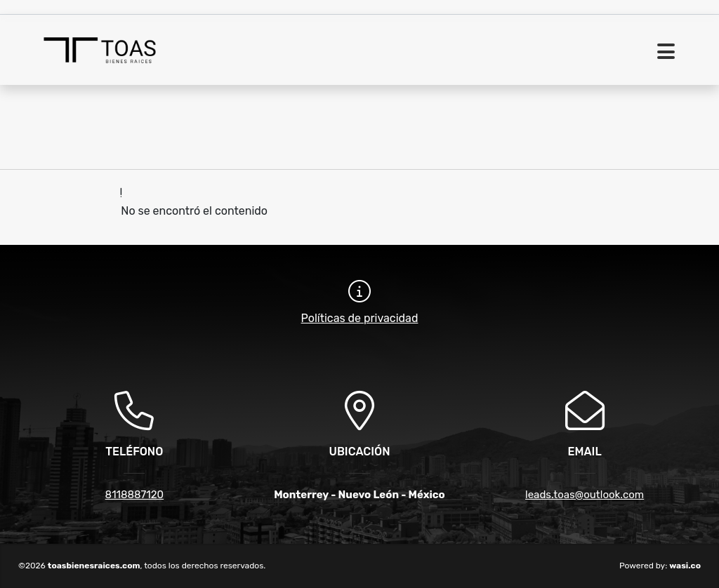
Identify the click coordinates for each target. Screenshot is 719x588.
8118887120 (134, 495)
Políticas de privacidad (360, 318)
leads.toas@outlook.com (585, 495)
